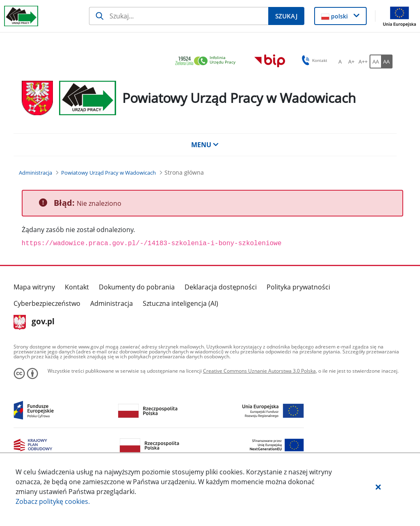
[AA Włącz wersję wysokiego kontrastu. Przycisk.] (387, 61)
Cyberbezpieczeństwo (47, 303)
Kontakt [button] (313, 60)
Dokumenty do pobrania (137, 287)
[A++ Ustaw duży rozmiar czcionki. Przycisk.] (363, 61)
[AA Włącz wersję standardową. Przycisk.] (375, 61)
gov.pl (34, 322)
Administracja (112, 303)
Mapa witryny (34, 287)
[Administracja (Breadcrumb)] (35, 173)
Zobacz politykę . (53, 501)
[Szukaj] (179, 16)
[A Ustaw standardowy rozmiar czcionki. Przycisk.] (340, 61)
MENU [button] (205, 145)
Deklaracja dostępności (221, 287)
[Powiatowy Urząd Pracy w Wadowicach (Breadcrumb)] (108, 173)
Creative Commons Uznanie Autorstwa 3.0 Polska (259, 371)
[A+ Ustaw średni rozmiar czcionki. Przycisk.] (352, 61)
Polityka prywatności (298, 287)
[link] (208, 61)
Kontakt (77, 287)
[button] (378, 487)
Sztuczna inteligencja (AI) (180, 303)
